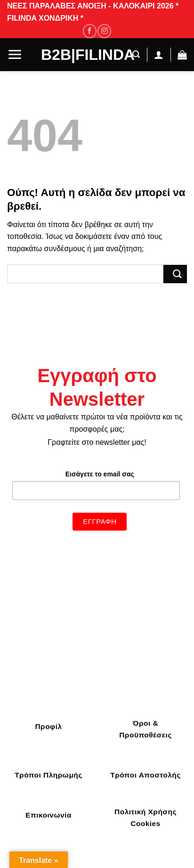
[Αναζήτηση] (134, 54)
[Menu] (15, 54)
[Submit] (175, 274)
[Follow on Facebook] (90, 31)
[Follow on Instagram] (104, 31)
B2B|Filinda (81, 55)
